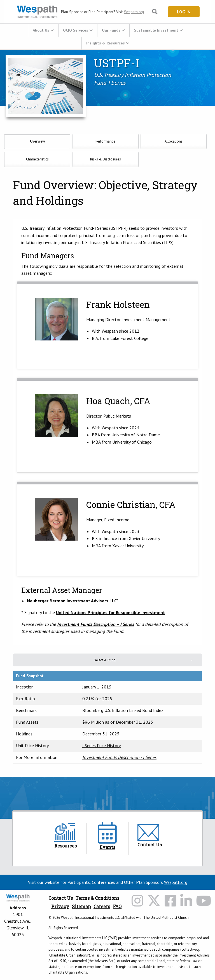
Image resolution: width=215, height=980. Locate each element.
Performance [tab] (105, 141)
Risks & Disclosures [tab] (106, 159)
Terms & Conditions (97, 898)
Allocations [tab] (174, 141)
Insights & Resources (106, 43)
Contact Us (61, 898)
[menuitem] (43, 30)
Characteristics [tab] (37, 159)
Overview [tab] (37, 141)
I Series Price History (101, 745)
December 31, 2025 (101, 734)
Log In (184, 12)
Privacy (60, 906)
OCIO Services (76, 30)
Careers (102, 906)
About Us (41, 30)
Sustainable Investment (156, 30)
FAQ (117, 906)
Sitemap (81, 906)
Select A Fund (105, 660)
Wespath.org (134, 12)
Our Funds (111, 30)
